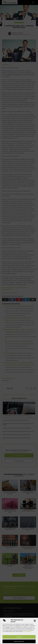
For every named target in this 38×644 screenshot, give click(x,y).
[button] (35, 621)
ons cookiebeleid (27, 631)
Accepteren (19, 637)
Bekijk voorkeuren (19, 641)
